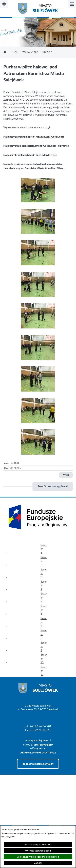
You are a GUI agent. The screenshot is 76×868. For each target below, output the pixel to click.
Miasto (45, 9)
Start (15, 52)
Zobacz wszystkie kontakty (38, 764)
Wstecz (66, 475)
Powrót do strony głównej (53, 486)
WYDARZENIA (30, 52)
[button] (38, 202)
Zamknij (38, 863)
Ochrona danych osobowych (38, 845)
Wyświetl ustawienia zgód (38, 851)
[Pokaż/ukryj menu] (72, 4)
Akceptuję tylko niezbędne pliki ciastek (38, 857)
